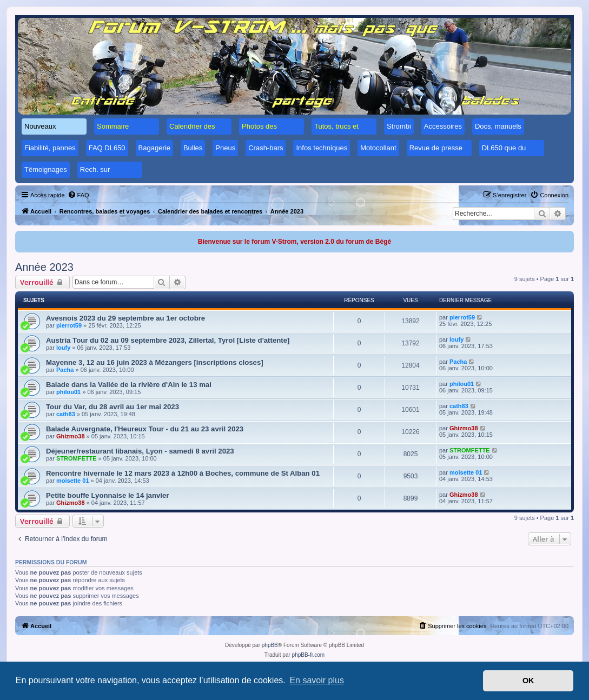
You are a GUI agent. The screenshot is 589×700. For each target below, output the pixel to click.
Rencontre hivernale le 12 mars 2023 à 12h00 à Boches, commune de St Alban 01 (183, 473)
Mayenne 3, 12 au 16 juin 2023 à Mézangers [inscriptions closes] (155, 362)
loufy (63, 348)
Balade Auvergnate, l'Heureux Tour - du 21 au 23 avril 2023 (145, 429)
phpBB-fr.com (309, 655)
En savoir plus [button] (317, 680)
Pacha (65, 370)
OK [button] (528, 681)
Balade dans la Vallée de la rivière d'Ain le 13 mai (129, 385)
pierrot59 (69, 325)
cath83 (66, 414)
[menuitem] (78, 195)
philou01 (68, 392)
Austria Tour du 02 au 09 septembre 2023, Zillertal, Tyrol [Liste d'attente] (168, 340)
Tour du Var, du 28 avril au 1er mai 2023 (112, 407)
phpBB (270, 645)
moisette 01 (73, 481)
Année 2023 (44, 267)
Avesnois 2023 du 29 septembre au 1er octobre (125, 318)
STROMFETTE (77, 458)
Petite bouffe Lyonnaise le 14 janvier (107, 495)
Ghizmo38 (71, 436)
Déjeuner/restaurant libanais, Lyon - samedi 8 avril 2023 (140, 451)
